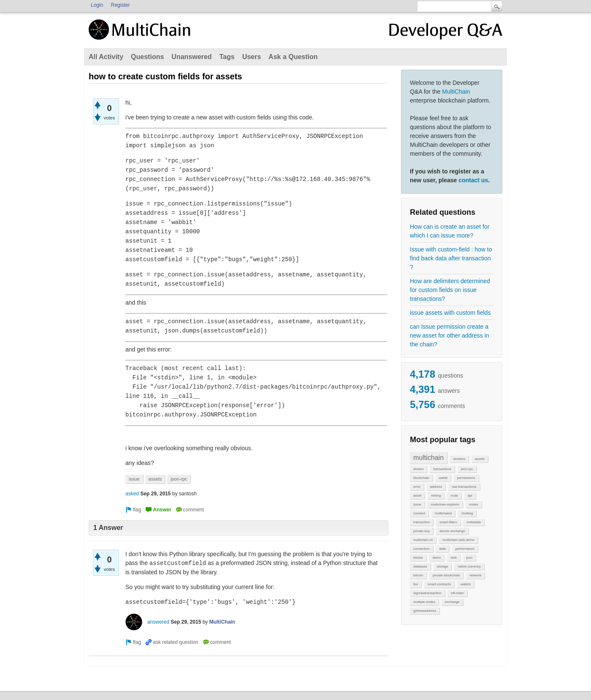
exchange (452, 602)
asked (132, 494)
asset (417, 496)
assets (480, 459)
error (417, 487)
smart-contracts (439, 584)
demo (436, 558)
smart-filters (448, 522)
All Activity (106, 57)
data (442, 549)
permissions (466, 478)
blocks (418, 558)
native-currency (469, 566)
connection (422, 549)
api (470, 496)
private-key (422, 531)
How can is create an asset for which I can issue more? (450, 231)
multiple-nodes (424, 602)
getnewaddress (425, 611)
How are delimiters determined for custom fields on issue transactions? (450, 290)
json (470, 558)
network (475, 575)
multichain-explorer (445, 504)
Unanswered (191, 57)
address (436, 487)
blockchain (421, 478)
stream (418, 469)
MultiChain (456, 92)
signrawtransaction (427, 593)
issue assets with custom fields (450, 313)
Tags (227, 57)
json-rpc (467, 469)
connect (419, 513)
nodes (474, 504)
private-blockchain (446, 575)
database (420, 566)
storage (443, 566)
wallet (443, 478)
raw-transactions (464, 487)
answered (158, 622)
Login (97, 5)
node (454, 496)
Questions (147, 57)
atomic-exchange (452, 531)
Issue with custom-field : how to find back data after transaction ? (451, 258)
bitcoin (418, 575)
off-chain (457, 593)
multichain (428, 458)
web (454, 558)
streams (459, 459)
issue (417, 504)
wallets (466, 584)
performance (465, 549)
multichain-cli (423, 540)
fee (416, 584)
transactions (442, 469)
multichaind (443, 513)
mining (436, 496)
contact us (473, 180)
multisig (467, 513)
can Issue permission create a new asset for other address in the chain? (450, 335)
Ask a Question (293, 57)
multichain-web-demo (458, 540)
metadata (473, 522)
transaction (422, 522)
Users (252, 57)
